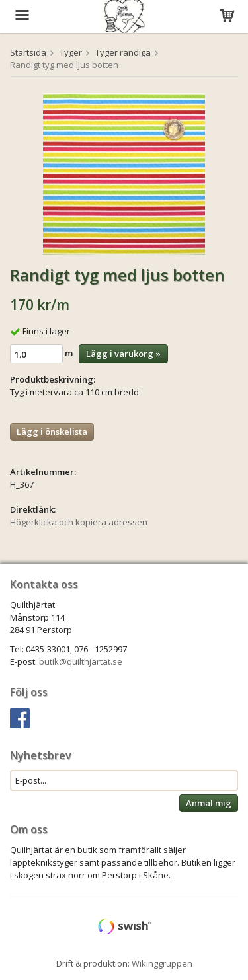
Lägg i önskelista (52, 432)
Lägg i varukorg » (123, 354)
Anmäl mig (209, 803)
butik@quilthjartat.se (81, 661)
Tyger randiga (123, 52)
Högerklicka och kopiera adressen (79, 522)
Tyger (71, 52)
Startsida (28, 52)
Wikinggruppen (162, 963)
